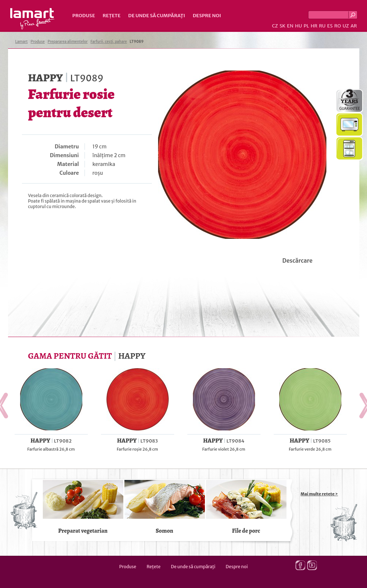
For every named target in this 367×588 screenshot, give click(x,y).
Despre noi (207, 16)
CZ (275, 26)
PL (306, 26)
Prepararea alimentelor (68, 42)
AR (354, 26)
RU (322, 26)
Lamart (32, 19)
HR (314, 26)
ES (330, 26)
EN (290, 26)
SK (282, 26)
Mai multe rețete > (319, 494)
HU (298, 26)
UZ (346, 26)
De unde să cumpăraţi (156, 16)
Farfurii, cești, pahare (108, 42)
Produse (84, 16)
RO (337, 26)
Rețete (112, 16)
